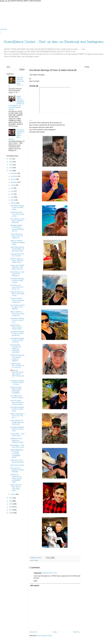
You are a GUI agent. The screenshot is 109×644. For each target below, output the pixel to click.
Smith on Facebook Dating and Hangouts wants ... (18, 242)
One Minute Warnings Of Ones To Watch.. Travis (17, 429)
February (14, 203)
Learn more (4, 29)
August (13, 185)
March (13, 200)
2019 (11, 504)
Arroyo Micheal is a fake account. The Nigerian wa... (17, 236)
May (12, 194)
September (14, 182)
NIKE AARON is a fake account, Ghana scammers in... (17, 314)
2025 (11, 162)
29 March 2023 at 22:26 (49, 573)
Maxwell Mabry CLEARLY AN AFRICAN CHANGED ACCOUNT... (16, 349)
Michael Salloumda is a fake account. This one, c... (18, 416)
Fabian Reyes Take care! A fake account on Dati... (17, 214)
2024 (11, 165)
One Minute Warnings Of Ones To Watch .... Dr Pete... (17, 382)
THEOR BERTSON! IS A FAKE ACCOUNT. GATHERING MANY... (17, 454)
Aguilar (36, 560)
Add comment (35, 585)
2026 (11, 159)
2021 (11, 498)
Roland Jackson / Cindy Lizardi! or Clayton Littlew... (17, 327)
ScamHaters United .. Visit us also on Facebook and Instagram (54, 42)
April (13, 197)
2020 (11, 501)
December (14, 173)
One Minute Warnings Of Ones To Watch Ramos (17, 409)
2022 (11, 171)
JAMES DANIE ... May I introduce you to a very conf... (17, 365)
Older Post (76, 632)
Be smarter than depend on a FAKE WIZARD (17, 470)
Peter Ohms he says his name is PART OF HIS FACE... (18, 221)
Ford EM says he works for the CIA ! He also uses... (17, 287)
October (14, 179)
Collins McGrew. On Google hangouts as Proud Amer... (17, 422)
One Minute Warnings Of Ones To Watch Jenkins (17, 207)
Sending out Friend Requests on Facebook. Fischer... (17, 440)
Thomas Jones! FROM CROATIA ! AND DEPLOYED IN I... (17, 267)
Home (55, 632)
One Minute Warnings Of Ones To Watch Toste (17, 320)
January (13, 494)
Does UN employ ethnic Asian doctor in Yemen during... (17, 402)
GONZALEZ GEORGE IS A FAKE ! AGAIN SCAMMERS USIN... (16, 478)
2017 (11, 510)
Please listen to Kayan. (17, 465)
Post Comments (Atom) (45, 636)
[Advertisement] (54, 15)
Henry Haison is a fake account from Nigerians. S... (17, 274)
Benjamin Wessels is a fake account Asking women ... (17, 294)
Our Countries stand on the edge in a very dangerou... (18, 307)
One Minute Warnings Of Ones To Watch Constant (17, 280)
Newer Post (33, 632)
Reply (36, 581)
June (12, 191)
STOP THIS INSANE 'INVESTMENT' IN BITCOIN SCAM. (17, 249)
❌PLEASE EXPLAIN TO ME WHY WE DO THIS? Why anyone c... (17, 374)
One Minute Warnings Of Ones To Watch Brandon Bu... (17, 333)
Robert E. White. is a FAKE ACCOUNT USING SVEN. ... (17, 260)
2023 (11, 168)
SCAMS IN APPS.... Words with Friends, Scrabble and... (17, 300)
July (12, 188)
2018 (11, 507)
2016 (11, 513)
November (14, 176)
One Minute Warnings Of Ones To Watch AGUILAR (17, 340)
